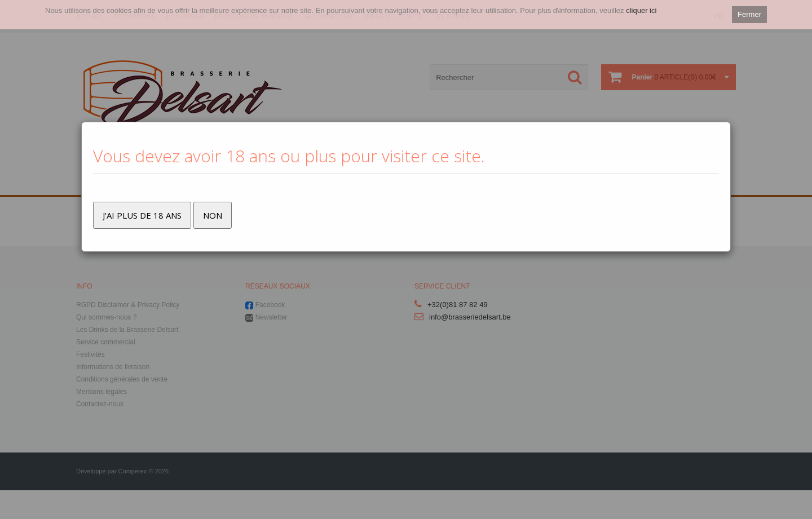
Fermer (749, 14)
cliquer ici (641, 10)
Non (213, 215)
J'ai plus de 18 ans (142, 215)
